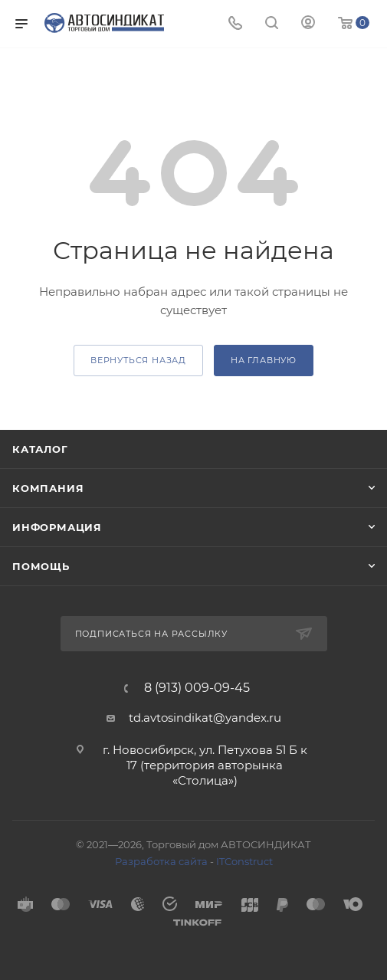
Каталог (40, 449)
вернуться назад (138, 360)
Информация (57, 527)
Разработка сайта (161, 861)
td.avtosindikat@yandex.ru (205, 718)
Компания (48, 488)
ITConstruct (244, 861)
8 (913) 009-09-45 (197, 688)
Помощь (41, 566)
